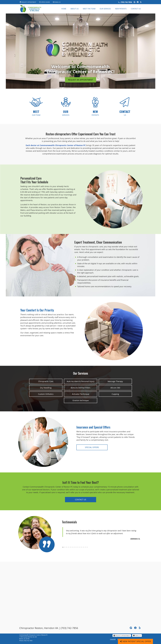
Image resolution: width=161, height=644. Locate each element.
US (125, 113)
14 (87, 547)
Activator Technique (81, 394)
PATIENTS (95, 113)
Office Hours (45, 2)
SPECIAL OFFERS (92, 447)
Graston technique (81, 400)
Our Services (105, 9)
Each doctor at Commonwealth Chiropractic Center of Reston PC (56, 145)
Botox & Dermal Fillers (80, 388)
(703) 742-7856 (126, 2)
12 (83, 547)
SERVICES (66, 113)
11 (82, 547)
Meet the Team (89, 9)
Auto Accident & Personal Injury (81, 381)
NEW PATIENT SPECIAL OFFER (135, 641)
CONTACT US (81, 500)
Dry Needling (46, 388)
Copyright (113, 639)
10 (80, 547)
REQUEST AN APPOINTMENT (80, 80)
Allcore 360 (115, 388)
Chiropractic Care (46, 381)
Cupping (115, 394)
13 (85, 547)
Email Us (57, 2)
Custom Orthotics (46, 394)
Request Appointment (28, 2)
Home (64, 9)
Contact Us (136, 9)
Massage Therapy (115, 381)
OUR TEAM (36, 113)
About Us (75, 9)
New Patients (121, 9)
